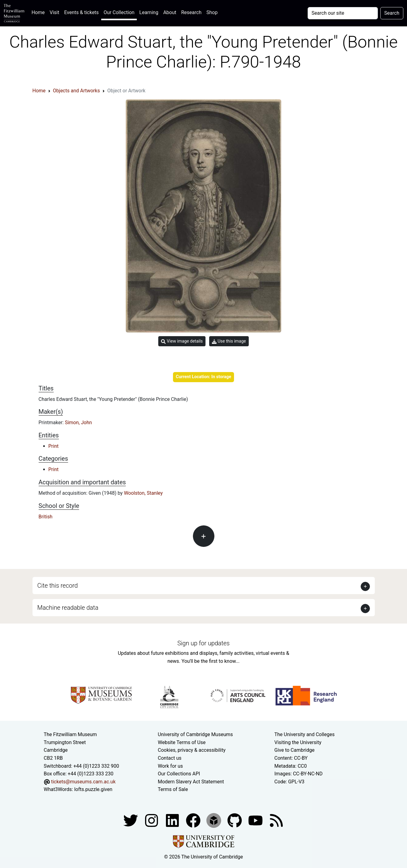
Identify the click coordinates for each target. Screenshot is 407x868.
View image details (182, 341)
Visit (54, 12)
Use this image (229, 341)
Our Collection (119, 12)
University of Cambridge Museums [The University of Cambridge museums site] (196, 734)
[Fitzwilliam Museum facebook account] (173, 820)
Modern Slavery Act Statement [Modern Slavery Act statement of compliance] (191, 782)
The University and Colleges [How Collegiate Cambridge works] (305, 734)
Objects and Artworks (77, 91)
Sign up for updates (203, 643)
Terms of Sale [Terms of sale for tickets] (173, 789)
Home (39, 12)
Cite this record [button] (58, 586)
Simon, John (78, 422)
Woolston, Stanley (143, 493)
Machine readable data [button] (68, 608)
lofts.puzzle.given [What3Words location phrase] (93, 789)
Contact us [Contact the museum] (170, 758)
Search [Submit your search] (392, 13)
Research (191, 12)
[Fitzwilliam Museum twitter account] (131, 820)
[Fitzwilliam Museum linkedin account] (194, 820)
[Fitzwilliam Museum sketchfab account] (214, 820)
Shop (212, 12)
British (46, 517)
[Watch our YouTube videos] (256, 820)
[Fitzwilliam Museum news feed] (276, 820)
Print (54, 446)
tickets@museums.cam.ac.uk (83, 782)
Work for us (171, 766)
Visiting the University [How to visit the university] (298, 742)
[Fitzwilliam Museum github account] (235, 820)
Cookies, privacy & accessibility (192, 750)
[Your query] (343, 13)
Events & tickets (81, 12)
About (170, 12)
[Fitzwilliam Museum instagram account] (152, 820)
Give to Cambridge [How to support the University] (295, 750)
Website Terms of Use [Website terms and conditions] (182, 742)
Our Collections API (179, 774)
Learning (149, 12)
